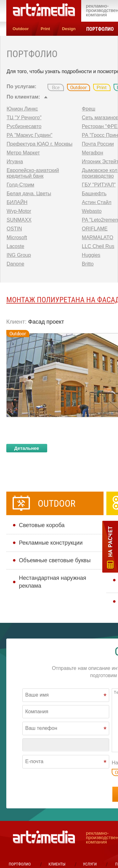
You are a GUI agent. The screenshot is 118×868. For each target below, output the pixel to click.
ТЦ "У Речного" (24, 118)
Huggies (91, 255)
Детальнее (27, 448)
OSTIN (14, 229)
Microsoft (17, 237)
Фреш (89, 109)
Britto (88, 264)
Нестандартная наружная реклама (53, 582)
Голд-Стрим (20, 185)
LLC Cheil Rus (98, 246)
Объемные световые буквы (55, 560)
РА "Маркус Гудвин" (30, 135)
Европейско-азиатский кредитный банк (33, 173)
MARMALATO (98, 237)
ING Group (19, 255)
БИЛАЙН (17, 202)
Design (69, 29)
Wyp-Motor (19, 211)
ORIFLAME (95, 229)
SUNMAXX (19, 220)
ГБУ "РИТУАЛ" (99, 185)
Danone (15, 264)
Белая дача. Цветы (29, 194)
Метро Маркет (23, 153)
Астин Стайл (97, 202)
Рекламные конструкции (51, 543)
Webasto (92, 211)
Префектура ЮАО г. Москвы (39, 144)
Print (45, 29)
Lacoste (15, 246)
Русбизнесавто (24, 126)
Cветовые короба (42, 525)
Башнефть (94, 194)
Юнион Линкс (22, 109)
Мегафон (93, 153)
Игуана (15, 162)
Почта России (98, 144)
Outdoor (21, 29)
